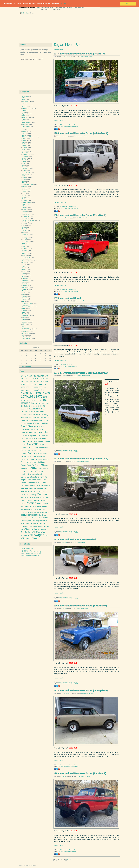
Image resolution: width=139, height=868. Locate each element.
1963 (31, 390)
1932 (27, 379)
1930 (46, 376)
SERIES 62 (32, 515)
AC (23, 98)
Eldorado (31, 459)
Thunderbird (30, 529)
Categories (24, 92)
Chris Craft (25, 158)
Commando (30, 441)
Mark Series (46, 486)
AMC (24, 107)
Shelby (24, 310)
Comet (23, 441)
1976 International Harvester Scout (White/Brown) (81, 373)
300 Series (46, 403)
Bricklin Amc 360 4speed (29, 137)
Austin (24, 121)
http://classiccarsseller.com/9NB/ (70, 292)
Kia (23, 233)
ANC (23, 112)
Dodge (24, 178)
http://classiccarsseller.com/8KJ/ (70, 684)
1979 (46, 400)
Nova (48, 497)
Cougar (42, 445)
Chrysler (24, 160)
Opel (23, 282)
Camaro (24, 146)
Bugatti (24, 140)
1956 (27, 387)
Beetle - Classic (27, 418)
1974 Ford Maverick (27, 548)
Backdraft (25, 128)
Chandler (25, 148)
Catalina (41, 427)
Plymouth (25, 287)
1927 (34, 376)
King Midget (25, 234)
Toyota (24, 323)
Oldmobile (25, 279)
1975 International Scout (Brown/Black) (75, 539)
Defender (30, 450)
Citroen (24, 162)
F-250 (23, 462)
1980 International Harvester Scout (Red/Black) (80, 773)
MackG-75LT (26, 254)
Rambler (24, 296)
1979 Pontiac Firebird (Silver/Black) (32, 552)
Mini (23, 268)
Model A (37, 491)
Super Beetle (32, 526)
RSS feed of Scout (58, 49)
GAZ (23, 194)
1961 (60, 290)
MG (23, 264)
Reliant (24, 298)
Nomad (42, 498)
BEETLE (32, 415)
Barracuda (25, 415)
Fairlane (41, 462)
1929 (42, 376)
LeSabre (24, 486)
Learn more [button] (64, 3)
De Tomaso (25, 169)
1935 (38, 379)
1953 (40, 384)
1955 (23, 387)
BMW (24, 133)
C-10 (33, 423)
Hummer (25, 211)
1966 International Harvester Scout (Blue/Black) (80, 606)
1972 (60, 765)
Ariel (23, 116)
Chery (24, 149)
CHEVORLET (26, 153)
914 (36, 409)
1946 (38, 381)
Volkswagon (25, 332)
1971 (32, 397)
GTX (44, 471)
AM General (25, 105)
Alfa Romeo (25, 102)
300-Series (25, 406)
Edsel (24, 183)
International (80, 301)
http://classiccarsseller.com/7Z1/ (70, 852)
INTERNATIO (26, 217)
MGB (23, 491)
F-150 (47, 459)
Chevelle (25, 151)
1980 (60, 850)
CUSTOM (34, 447)
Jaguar (24, 224)
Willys (24, 337)
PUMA (24, 293)
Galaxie (42, 468)
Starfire (28, 524)
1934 (34, 379)
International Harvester (87, 56)
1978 (40, 400)
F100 (32, 462)
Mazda (24, 259)
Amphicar (25, 110)
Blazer (23, 420)
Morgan (24, 270)
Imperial (40, 474)
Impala (34, 474)
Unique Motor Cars (27, 328)
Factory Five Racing (28, 185)
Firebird (38, 465)
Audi (23, 119)
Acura (24, 100)
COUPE (24, 447)
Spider (39, 521)
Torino (37, 529)
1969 (46, 393)
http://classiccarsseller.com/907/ (69, 533)
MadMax (64, 136)
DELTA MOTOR (26, 172)
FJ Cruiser (45, 465)
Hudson (24, 210)
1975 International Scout (67, 298)
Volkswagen (25, 330)
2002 (36, 403)
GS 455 (31, 471)
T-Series (40, 526)
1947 (42, 381)
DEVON (24, 176)
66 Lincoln (25, 96)
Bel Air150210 (44, 418)
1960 (44, 387)
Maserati (25, 256)
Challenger (25, 429)
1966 (60, 207)
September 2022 (26, 366)
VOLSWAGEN (26, 333)
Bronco (41, 420)
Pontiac (24, 289)
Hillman (24, 206)
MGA (45, 488)
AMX (27, 412)
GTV (40, 471)
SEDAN (25, 515)
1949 (23, 384)
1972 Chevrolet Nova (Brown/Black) (32, 554)
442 (27, 409)
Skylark (38, 518)
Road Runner (31, 509)
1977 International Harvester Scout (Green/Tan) (80, 54)
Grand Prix (25, 471)
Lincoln (24, 248)
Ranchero (30, 506)
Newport (28, 498)
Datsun (24, 167)
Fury (37, 468)
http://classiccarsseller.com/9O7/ (70, 209)
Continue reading (59, 121)
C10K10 (38, 423)
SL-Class (44, 518)
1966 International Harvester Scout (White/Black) (81, 133)
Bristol (24, 139)
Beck (24, 130)
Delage (24, 171)
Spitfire (44, 521)
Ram (23, 294)
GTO (36, 471)
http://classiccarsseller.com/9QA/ (70, 127)
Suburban (44, 524)
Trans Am (41, 532)
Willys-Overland (26, 339)
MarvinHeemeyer (66, 56)
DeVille (24, 454)
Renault (24, 300)
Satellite (37, 512)
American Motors (27, 109)
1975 (60, 365)
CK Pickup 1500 (43, 436)
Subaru (24, 319)
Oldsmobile (25, 280)
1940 (30, 381)
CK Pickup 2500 (26, 438)
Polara (23, 504)
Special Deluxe (32, 521)
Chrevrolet (25, 156)
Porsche (24, 291)
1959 (40, 387)
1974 (60, 531)
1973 (45, 397)
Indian (24, 213)
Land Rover (25, 241)
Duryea (24, 181)
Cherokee (24, 433)
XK (30, 538)
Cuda (29, 447)
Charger (40, 429)
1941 (34, 381)
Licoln (24, 247)
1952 (36, 384)
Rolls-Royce (25, 305)
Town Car (24, 532)
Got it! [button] (128, 4)
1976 (60, 450)
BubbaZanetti (65, 218)
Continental (39, 441)
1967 (32, 393)
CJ (36, 436)
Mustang (43, 494)
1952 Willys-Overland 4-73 (29, 550)
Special (23, 521)
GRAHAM (25, 201)
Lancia (24, 240)
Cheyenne (24, 436)
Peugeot (24, 286)
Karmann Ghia (41, 480)
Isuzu (24, 222)
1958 (36, 387)
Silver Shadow (30, 518)
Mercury (24, 263)
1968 (39, 393)
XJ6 (27, 538)
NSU (23, 277)
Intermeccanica (26, 215)
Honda (24, 208)
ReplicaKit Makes (40, 506)
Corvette (33, 444)
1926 (30, 376)
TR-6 (35, 532)
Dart (46, 447)
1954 (44, 384)
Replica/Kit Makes (27, 303)
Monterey (33, 495)
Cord (24, 165)
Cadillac (24, 144)
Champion (33, 429)
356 (41, 406)
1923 (27, 376)
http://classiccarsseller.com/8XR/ (70, 599)
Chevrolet (25, 155)
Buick (24, 142)
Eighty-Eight (38, 457)
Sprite (23, 524)
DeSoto (24, 174)
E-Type (27, 456)
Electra (37, 459)
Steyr (24, 314)
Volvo (24, 335)
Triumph (24, 325)
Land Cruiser (26, 483)
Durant (24, 179)
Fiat (23, 188)
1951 (31, 384)
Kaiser (24, 231)
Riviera (23, 509)
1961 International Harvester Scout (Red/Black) (80, 215)
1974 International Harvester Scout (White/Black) (81, 458)
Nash (24, 273)
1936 (42, 379)
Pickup (38, 500)
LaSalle (24, 243)
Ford (23, 190)
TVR (23, 326)
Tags (27, 13)
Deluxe (36, 450)
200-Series (29, 403)
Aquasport (25, 114)
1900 (23, 376)
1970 (24, 397)
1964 (36, 390)
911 (30, 409)
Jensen (24, 227)
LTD (35, 486)
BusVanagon (26, 423)
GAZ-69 (24, 195)
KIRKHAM (25, 236)
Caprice (35, 427)
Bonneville (34, 420)
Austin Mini (25, 125)
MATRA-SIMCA (26, 257)
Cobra (24, 163)
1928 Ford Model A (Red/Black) (30, 555)
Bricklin (24, 135)
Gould (24, 199)
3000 (31, 406)
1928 (38, 376)
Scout (76, 125)
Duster (39, 454)
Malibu (39, 486)
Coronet (47, 441)
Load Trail (25, 250)
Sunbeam (25, 321)
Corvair (24, 445)
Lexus (24, 245)
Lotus (24, 252)
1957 (31, 387)
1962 (27, 390)
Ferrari (24, 186)
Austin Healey (26, 123)
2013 (40, 403)
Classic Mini (37, 438)
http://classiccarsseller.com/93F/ (70, 366)
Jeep (24, 225)
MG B (24, 266)
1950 (27, 384)
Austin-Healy (26, 126)
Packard (24, 284)
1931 (23, 379)
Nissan (24, 275)
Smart (24, 312)
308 (34, 406)
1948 (46, 381)
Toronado (43, 529)
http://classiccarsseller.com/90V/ (70, 452)
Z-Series (35, 538)
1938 (23, 381)
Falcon (23, 465)
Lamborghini (26, 238)
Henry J (24, 204)
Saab (24, 309)
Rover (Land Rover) (27, 307)
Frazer (24, 192)
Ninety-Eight (35, 498)
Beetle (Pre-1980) (42, 415)
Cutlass (41, 447)
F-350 (28, 462)
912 (33, 409)
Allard (24, 103)
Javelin (29, 480)
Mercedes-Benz (26, 261)
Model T (44, 491)
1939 (27, 381)
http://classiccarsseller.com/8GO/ (70, 767)
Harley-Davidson (27, 202)
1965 (42, 390)
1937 (46, 379)
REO (24, 302)
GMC (24, 197)
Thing (23, 529)
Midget (28, 491)
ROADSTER (41, 509)
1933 (30, 379)
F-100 (42, 459)
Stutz (24, 317)
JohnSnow (64, 376)
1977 (60, 125)
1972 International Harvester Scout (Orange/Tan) (81, 690)
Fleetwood (24, 468)
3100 (37, 406)
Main (23, 13)
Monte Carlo (25, 495)
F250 (36, 462)
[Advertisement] (70, 29)
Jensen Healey (26, 229)
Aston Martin (26, 117)
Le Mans (43, 483)
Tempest (46, 526)
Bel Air (36, 418)
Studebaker (25, 316)
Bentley (24, 132)
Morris (24, 271)
